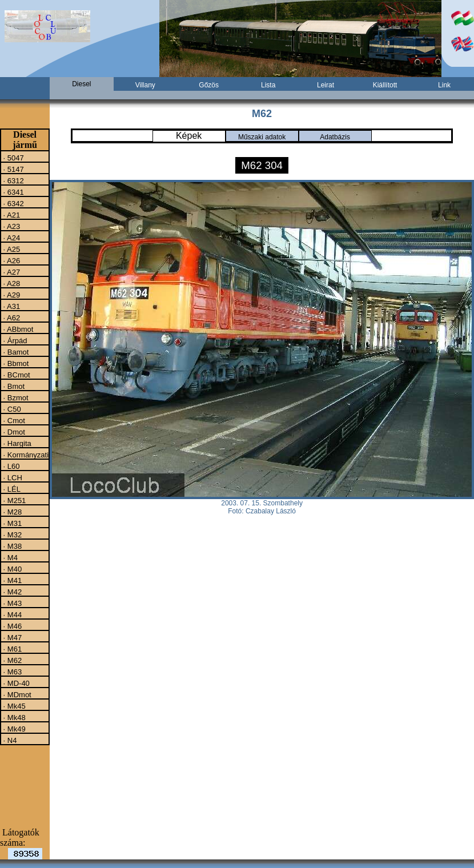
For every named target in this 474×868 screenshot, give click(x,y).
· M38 (11, 546)
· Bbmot (15, 363)
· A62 (11, 318)
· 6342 (13, 203)
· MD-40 (15, 683)
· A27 (11, 272)
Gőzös (209, 85)
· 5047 (13, 158)
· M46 (11, 626)
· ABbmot (17, 329)
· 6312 (13, 180)
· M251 (13, 500)
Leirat (326, 85)
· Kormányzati (25, 455)
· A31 (11, 306)
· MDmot (16, 694)
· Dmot (13, 432)
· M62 (11, 660)
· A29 (11, 295)
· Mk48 (13, 717)
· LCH (12, 477)
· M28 (11, 512)
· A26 (11, 260)
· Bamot (15, 352)
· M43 (11, 603)
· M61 (11, 649)
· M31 (11, 523)
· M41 (11, 580)
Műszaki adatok (262, 137)
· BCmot (16, 375)
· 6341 (13, 192)
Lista (268, 85)
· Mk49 (13, 729)
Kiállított (385, 85)
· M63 (11, 672)
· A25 (11, 249)
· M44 (11, 614)
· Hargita (16, 443)
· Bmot (13, 386)
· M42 (11, 592)
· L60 (11, 466)
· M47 (11, 637)
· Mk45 (13, 706)
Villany (145, 85)
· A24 (11, 238)
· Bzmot (15, 397)
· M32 (11, 535)
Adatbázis (335, 137)
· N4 (9, 740)
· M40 (11, 569)
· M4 (9, 557)
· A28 (11, 283)
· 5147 (13, 169)
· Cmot (13, 420)
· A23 (11, 226)
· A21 (11, 215)
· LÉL (11, 489)
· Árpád (14, 340)
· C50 (11, 409)
